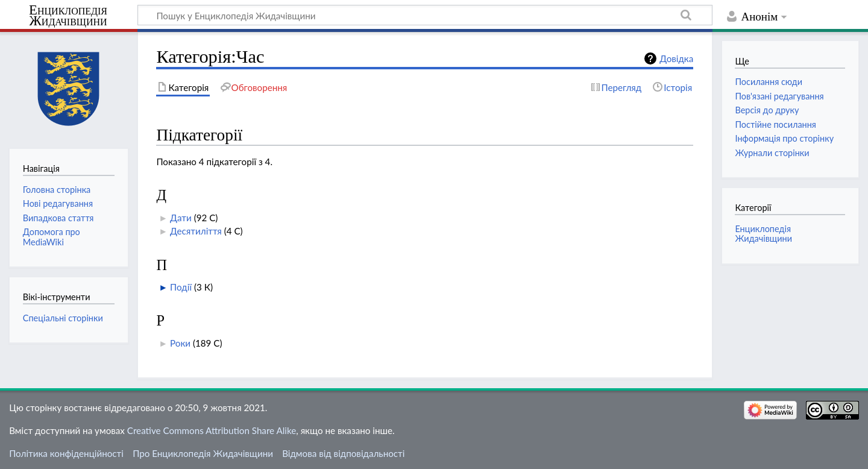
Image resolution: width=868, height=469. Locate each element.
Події (181, 287)
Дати (181, 218)
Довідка (676, 58)
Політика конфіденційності (66, 453)
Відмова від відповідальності (343, 453)
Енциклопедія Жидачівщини (68, 16)
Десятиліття (196, 231)
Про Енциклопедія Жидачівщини (203, 453)
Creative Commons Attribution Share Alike (212, 430)
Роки (180, 343)
